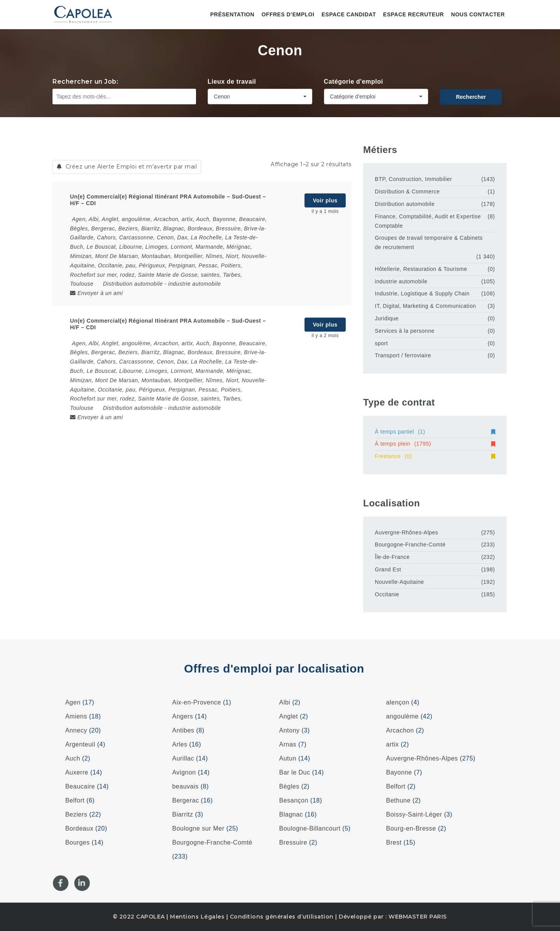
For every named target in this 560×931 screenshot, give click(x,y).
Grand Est (388, 569)
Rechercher (471, 97)
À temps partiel (435, 432)
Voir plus (325, 200)
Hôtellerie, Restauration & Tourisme (421, 269)
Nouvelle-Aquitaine (400, 582)
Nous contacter (478, 14)
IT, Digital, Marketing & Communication (425, 306)
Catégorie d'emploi (353, 82)
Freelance (435, 456)
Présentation (232, 14)
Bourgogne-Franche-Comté (410, 545)
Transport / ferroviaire (403, 355)
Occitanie (387, 594)
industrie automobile (195, 284)
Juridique (387, 318)
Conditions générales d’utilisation (282, 917)
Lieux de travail (232, 82)
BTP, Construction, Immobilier (414, 179)
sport (381, 343)
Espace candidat (349, 14)
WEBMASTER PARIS (418, 917)
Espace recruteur (413, 14)
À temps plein (435, 444)
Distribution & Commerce (407, 191)
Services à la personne (405, 331)
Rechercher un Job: (85, 82)
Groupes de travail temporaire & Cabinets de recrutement (429, 242)
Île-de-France (392, 557)
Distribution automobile (133, 284)
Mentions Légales (197, 917)
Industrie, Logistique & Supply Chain (422, 293)
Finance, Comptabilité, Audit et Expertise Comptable (428, 221)
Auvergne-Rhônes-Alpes (407, 532)
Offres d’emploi (288, 14)
